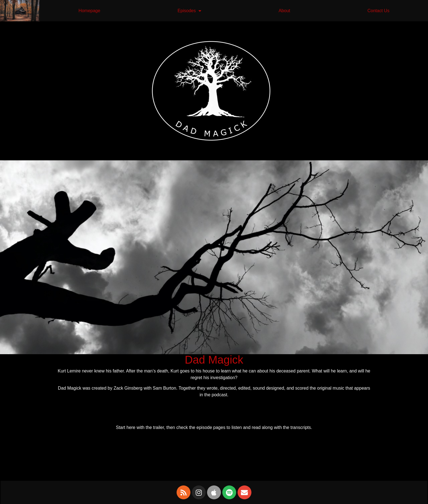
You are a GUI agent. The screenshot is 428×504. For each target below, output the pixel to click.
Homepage (89, 11)
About (284, 11)
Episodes (189, 11)
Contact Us (378, 11)
